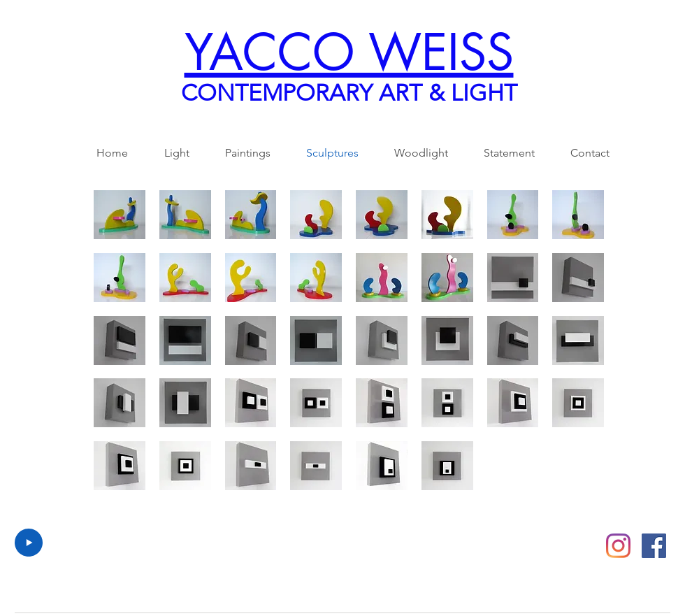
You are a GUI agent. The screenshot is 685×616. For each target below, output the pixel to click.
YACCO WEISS (349, 52)
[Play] (29, 543)
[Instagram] (618, 546)
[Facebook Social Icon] (654, 546)
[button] (120, 215)
